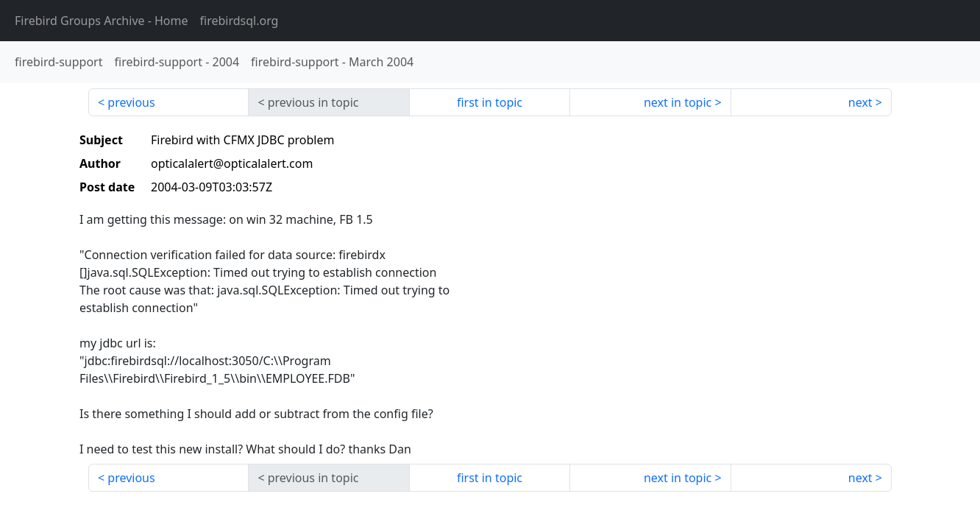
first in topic (490, 102)
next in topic (678, 102)
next (860, 102)
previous (131, 102)
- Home (102, 21)
